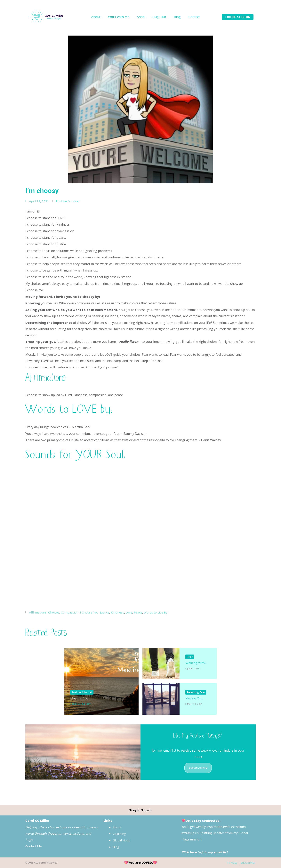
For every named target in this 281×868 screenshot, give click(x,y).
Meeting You (80, 698)
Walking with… (197, 663)
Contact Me (34, 846)
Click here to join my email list (206, 852)
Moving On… (195, 698)
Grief (190, 657)
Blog (177, 17)
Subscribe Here (198, 768)
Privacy (232, 863)
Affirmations (38, 612)
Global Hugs (122, 840)
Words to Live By (159, 612)
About (96, 17)
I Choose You (91, 612)
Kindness (120, 612)
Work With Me (119, 17)
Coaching (120, 834)
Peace (141, 612)
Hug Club (159, 17)
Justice (107, 612)
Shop (141, 17)
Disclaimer (248, 863)
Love (132, 612)
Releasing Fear (196, 692)
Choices (54, 612)
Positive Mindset (68, 201)
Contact (194, 17)
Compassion (71, 612)
